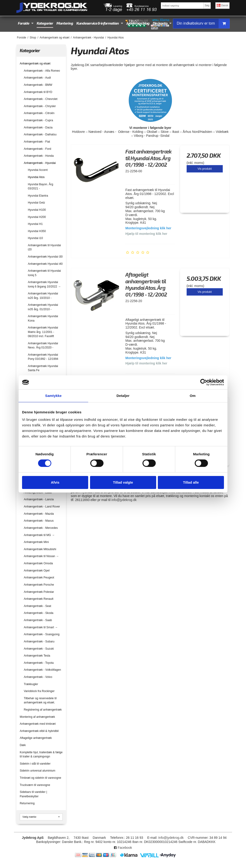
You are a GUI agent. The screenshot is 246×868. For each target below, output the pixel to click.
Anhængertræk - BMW (38, 85)
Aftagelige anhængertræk (36, 738)
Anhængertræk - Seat (38, 606)
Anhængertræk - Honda (39, 156)
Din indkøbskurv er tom (203, 24)
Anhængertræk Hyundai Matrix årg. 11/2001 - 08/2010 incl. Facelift (43, 332)
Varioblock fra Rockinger (39, 691)
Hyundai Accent (38, 170)
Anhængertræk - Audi (37, 78)
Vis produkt (205, 169)
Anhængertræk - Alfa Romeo (42, 71)
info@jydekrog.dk (124, 500)
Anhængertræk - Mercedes (41, 528)
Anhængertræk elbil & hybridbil (39, 731)
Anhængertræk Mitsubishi (40, 549)
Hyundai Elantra (38, 196)
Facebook (123, 848)
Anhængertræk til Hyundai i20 (44, 247)
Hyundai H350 (37, 231)
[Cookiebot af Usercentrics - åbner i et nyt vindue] (204, 382)
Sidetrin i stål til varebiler (35, 764)
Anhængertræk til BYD (38, 92)
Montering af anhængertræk (37, 717)
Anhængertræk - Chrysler (40, 106)
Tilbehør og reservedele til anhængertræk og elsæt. (40, 700)
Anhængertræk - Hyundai (40, 163)
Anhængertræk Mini (36, 542)
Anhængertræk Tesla (37, 656)
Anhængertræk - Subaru (39, 641)
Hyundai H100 (37, 210)
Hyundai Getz (36, 203)
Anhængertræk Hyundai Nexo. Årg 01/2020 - (43, 345)
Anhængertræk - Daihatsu (40, 134)
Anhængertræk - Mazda (39, 514)
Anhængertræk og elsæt (35, 64)
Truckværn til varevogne (35, 785)
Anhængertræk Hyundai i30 (45, 257)
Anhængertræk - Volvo (38, 677)
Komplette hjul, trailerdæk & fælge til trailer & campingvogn (41, 754)
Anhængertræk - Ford (38, 149)
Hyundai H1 (35, 224)
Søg (207, 5)
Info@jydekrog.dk (171, 838)
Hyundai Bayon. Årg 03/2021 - (40, 186)
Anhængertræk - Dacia (38, 128)
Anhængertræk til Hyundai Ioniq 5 (44, 273)
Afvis (55, 482)
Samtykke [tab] (53, 396)
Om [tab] (193, 396)
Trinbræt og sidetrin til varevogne (40, 778)
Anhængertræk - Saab (38, 620)
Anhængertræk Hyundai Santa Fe (43, 368)
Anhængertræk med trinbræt (38, 724)
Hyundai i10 (35, 238)
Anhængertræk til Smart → (41, 627)
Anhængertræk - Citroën (39, 113)
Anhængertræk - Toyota (39, 663)
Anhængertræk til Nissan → (41, 556)
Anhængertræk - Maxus (39, 521)
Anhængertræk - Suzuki (39, 649)
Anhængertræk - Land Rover (42, 507)
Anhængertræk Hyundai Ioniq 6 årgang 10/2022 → (44, 284)
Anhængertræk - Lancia (39, 499)
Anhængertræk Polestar (39, 592)
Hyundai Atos (36, 177)
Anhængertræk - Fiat (37, 142)
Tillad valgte (123, 482)
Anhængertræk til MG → (39, 535)
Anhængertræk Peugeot (39, 578)
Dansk (222, 5)
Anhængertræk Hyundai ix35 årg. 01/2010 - (43, 307)
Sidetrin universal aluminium (37, 771)
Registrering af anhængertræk (43, 710)
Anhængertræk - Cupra (39, 120)
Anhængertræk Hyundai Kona (43, 318)
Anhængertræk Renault (39, 599)
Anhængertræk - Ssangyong (42, 634)
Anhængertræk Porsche (39, 585)
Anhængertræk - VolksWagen (42, 670)
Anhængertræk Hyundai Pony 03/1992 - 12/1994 (43, 357)
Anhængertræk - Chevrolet (41, 99)
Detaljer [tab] (123, 396)
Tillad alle (191, 482)
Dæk (23, 745)
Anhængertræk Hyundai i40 (45, 264)
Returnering (27, 803)
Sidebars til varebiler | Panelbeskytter (33, 794)
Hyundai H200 (37, 217)
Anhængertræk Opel (37, 571)
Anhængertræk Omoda (38, 563)
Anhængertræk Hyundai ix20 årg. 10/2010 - (43, 296)
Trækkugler (31, 684)
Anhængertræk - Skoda (39, 613)
